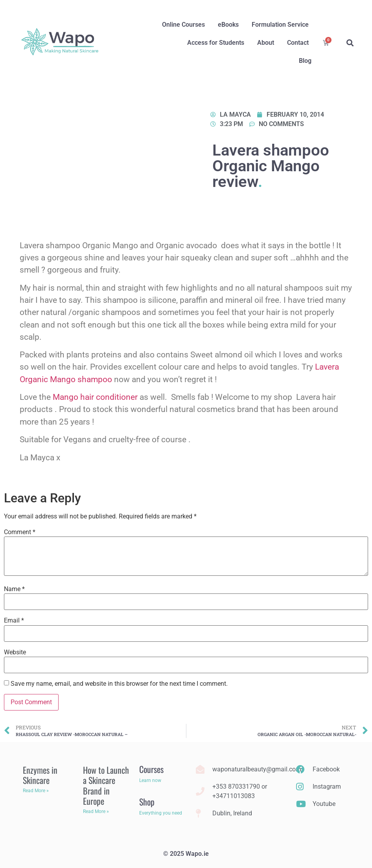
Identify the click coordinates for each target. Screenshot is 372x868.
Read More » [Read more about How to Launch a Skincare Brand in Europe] (96, 811)
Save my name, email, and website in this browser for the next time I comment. (119, 684)
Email (14, 621)
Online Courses (183, 25)
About (266, 43)
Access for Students (216, 43)
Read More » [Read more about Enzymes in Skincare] (36, 791)
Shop (147, 802)
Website (15, 652)
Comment (20, 532)
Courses (151, 769)
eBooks (228, 25)
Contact (298, 43)
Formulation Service (280, 25)
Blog (305, 61)
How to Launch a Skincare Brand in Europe (106, 785)
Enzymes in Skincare (40, 775)
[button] (350, 43)
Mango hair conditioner (95, 397)
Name (14, 589)
